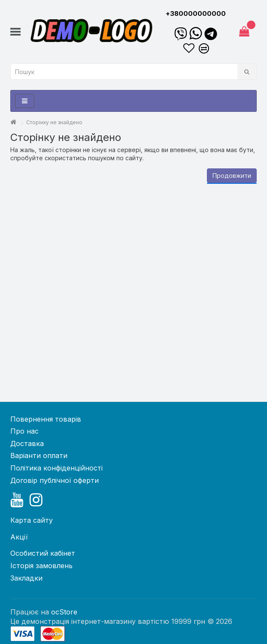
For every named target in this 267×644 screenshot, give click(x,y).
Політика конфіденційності (56, 468)
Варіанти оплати (39, 455)
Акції (19, 537)
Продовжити (232, 175)
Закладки (26, 578)
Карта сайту (32, 520)
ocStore (64, 612)
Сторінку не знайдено (54, 122)
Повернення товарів (46, 419)
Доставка (27, 443)
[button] (15, 33)
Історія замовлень (41, 566)
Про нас (24, 431)
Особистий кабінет (43, 553)
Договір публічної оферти (55, 480)
